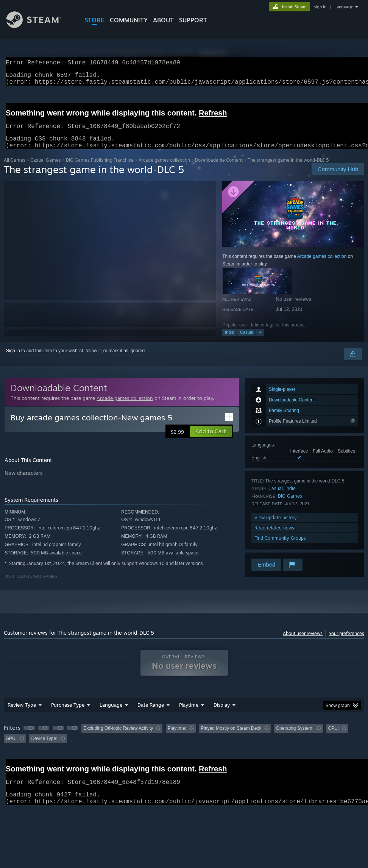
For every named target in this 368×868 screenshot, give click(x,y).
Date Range (151, 714)
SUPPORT (193, 20)
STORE (94, 20)
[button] (211, 440)
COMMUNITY (129, 20)
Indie (229, 341)
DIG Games (290, 505)
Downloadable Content (219, 169)
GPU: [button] (11, 748)
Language (111, 714)
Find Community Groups (280, 547)
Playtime (189, 714)
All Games (15, 169)
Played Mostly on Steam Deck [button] (231, 737)
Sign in (13, 360)
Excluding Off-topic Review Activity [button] (118, 737)
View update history (276, 527)
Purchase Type (68, 714)
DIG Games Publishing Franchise (100, 169)
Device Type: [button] (44, 748)
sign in (320, 7)
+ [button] (260, 341)
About (163, 20)
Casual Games (46, 169)
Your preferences (347, 642)
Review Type (22, 714)
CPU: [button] (333, 737)
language (344, 7)
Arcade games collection (164, 169)
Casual (246, 341)
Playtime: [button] (177, 737)
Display (222, 714)
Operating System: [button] (295, 737)
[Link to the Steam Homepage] (39, 26)
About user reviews (303, 642)
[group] (184, 742)
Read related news (274, 537)
